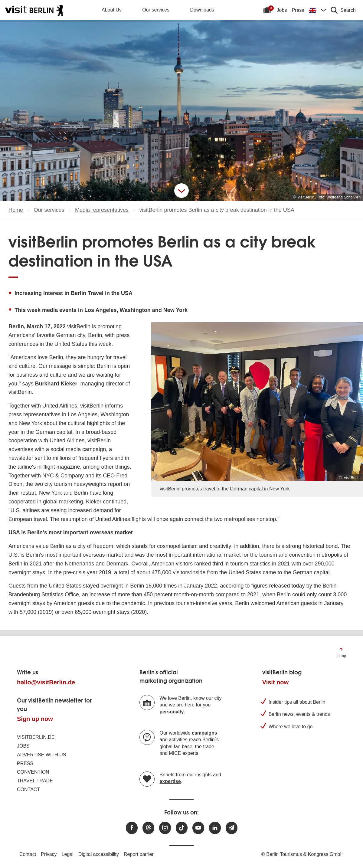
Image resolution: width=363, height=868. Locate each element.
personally (172, 712)
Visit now (275, 682)
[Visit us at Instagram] (165, 828)
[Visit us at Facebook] (132, 828)
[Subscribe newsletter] (232, 828)
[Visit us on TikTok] (182, 828)
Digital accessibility (99, 854)
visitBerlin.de (36, 737)
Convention (33, 772)
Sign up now (35, 719)
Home (16, 210)
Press (298, 10)
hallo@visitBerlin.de (46, 682)
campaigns (204, 733)
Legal (68, 854)
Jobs (282, 10)
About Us (112, 10)
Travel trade (35, 781)
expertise (170, 781)
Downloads (202, 10)
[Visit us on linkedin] (215, 828)
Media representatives (102, 210)
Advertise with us (41, 755)
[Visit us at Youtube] (198, 828)
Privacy (49, 854)
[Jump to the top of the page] (341, 652)
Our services (156, 10)
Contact (28, 789)
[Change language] (317, 10)
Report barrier (139, 854)
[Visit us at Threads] (148, 828)
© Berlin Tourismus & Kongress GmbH (302, 854)
